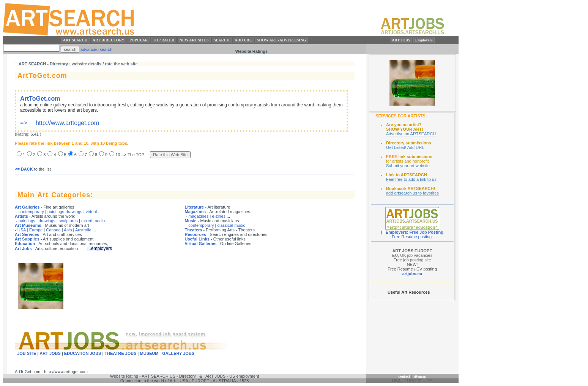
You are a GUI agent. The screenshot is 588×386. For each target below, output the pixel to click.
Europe (36, 230)
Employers (424, 40)
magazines (198, 216)
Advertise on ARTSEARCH (411, 134)
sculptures (68, 221)
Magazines (195, 212)
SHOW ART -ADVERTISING (282, 40)
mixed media (93, 221)
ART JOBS (401, 40)
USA (22, 230)
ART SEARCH (75, 40)
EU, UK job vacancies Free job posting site (412, 255)
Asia (68, 230)
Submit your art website (408, 166)
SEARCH (222, 40)
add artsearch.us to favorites (412, 193)
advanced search (96, 49)
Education (25, 244)
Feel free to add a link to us (411, 179)
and (243, 234)
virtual (91, 212)
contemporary (31, 212)
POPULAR (139, 40)
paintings (27, 221)
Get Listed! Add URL (405, 147)
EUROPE (413, 381)
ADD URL (243, 40)
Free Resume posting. (412, 237)
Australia (83, 230)
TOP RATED (164, 40)
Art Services (27, 234)
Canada (53, 230)
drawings (47, 221)
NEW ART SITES (194, 40)
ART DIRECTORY (109, 40)
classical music (231, 225)
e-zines (218, 216)
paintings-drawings (65, 212)
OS (430, 381)
